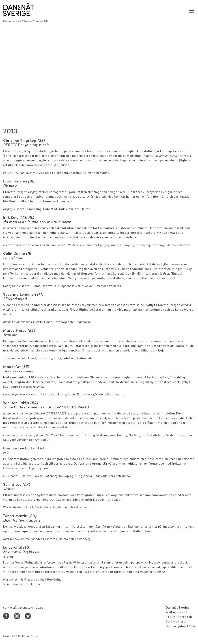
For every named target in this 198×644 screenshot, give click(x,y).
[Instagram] (17, 616)
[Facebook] (6, 616)
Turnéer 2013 (41, 21)
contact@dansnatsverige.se (23, 607)
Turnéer (28, 21)
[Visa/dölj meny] (192, 11)
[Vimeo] (28, 616)
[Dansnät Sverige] (19, 10)
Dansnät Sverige (12, 21)
